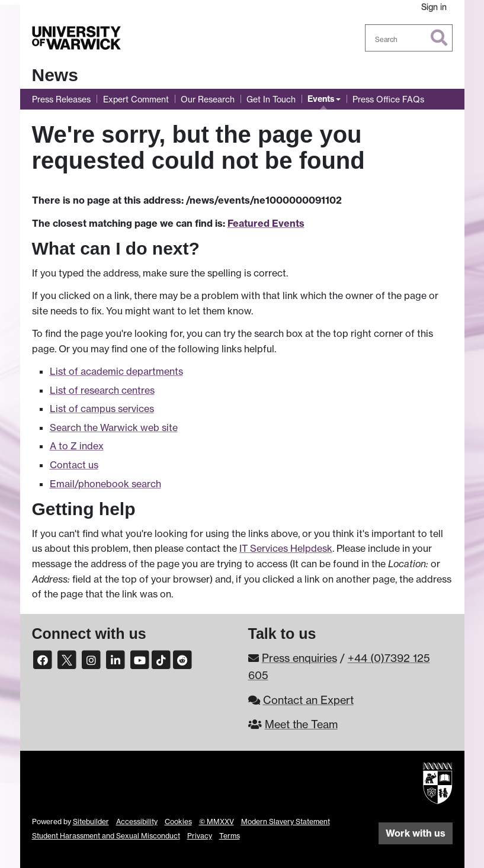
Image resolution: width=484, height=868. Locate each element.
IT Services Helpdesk (286, 548)
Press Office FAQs (388, 99)
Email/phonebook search (105, 484)
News (55, 75)
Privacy (200, 836)
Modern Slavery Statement (286, 822)
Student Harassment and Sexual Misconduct (106, 836)
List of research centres (102, 390)
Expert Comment (136, 99)
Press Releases (61, 99)
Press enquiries (299, 658)
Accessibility (137, 822)
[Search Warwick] (409, 38)
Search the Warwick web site (114, 427)
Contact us (74, 465)
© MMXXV (217, 822)
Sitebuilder (91, 822)
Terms (230, 836)
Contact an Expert (308, 700)
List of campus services (102, 409)
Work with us (416, 833)
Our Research (208, 99)
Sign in (434, 7)
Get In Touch (271, 99)
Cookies (178, 822)
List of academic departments (116, 371)
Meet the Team (301, 724)
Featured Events (266, 223)
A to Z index (77, 446)
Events (321, 99)
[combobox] (409, 38)
